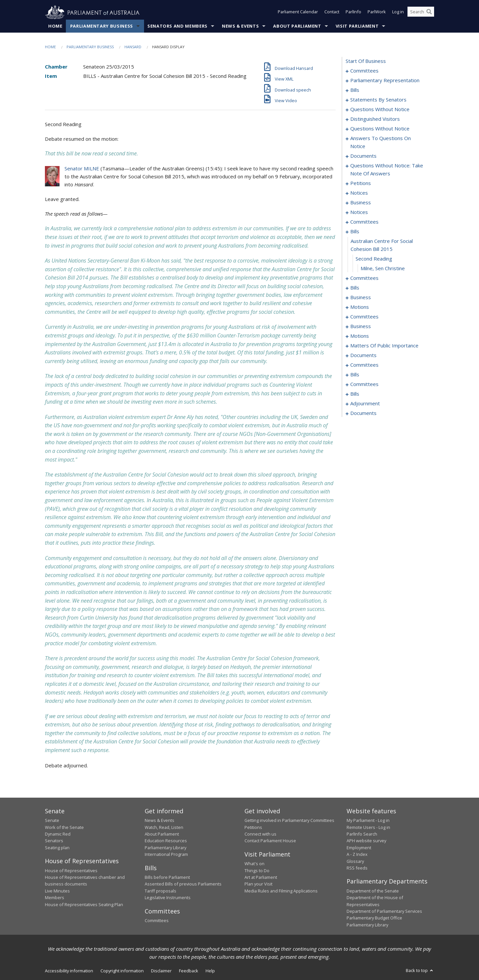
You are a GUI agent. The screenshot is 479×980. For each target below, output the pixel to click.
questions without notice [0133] (380, 109)
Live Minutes (57, 891)
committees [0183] (364, 278)
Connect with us (260, 834)
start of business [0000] (366, 61)
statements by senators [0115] (378, 100)
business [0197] (361, 297)
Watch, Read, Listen (164, 827)
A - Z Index (357, 855)
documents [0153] (363, 156)
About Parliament (297, 26)
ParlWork (377, 13)
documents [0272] (363, 355)
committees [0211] (364, 317)
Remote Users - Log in (368, 827)
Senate (52, 821)
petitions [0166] (361, 183)
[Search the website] (421, 13)
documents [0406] (363, 413)
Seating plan (57, 848)
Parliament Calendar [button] (298, 13)
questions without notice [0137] (380, 129)
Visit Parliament (357, 26)
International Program (166, 855)
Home (55, 26)
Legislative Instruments (168, 898)
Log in (398, 13)
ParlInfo (353, 13)
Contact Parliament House (270, 841)
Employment (359, 848)
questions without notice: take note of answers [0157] (387, 170)
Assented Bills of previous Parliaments (183, 884)
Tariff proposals (160, 891)
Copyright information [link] (122, 971)
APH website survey (366, 841)
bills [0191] (355, 288)
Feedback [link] (189, 971)
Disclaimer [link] (161, 971)
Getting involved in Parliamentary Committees (289, 821)
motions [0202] (360, 307)
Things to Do (257, 871)
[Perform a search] (429, 13)
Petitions (253, 827)
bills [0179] (355, 232)
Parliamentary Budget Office (374, 918)
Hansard (133, 47)
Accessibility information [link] (69, 971)
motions (360, 336)
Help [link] (210, 971)
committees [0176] (364, 222)
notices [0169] (359, 193)
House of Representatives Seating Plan (84, 904)
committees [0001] (364, 71)
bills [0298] (355, 375)
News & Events (240, 26)
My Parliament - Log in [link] (368, 821)
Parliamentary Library (165, 848)
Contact (332, 13)
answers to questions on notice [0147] (381, 142)
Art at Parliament (261, 878)
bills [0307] (355, 394)
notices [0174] (359, 212)
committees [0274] (364, 365)
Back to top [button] (420, 971)
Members (55, 898)
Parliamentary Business (102, 26)
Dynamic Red (58, 834)
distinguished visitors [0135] (375, 119)
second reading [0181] (374, 259)
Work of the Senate (64, 827)
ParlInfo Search (362, 834)
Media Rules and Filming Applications (281, 891)
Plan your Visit (258, 884)
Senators (54, 841)
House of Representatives (71, 871)
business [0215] (361, 326)
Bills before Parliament (167, 878)
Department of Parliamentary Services (384, 911)
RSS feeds (357, 868)
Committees (157, 921)
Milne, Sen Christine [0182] (383, 269)
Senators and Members (177, 26)
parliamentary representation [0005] (385, 81)
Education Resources (166, 841)
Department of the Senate (373, 891)
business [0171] (361, 203)
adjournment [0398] (365, 404)
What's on (254, 864)
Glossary (355, 861)
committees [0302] (364, 384)
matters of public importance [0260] (384, 346)
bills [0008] (355, 90)
